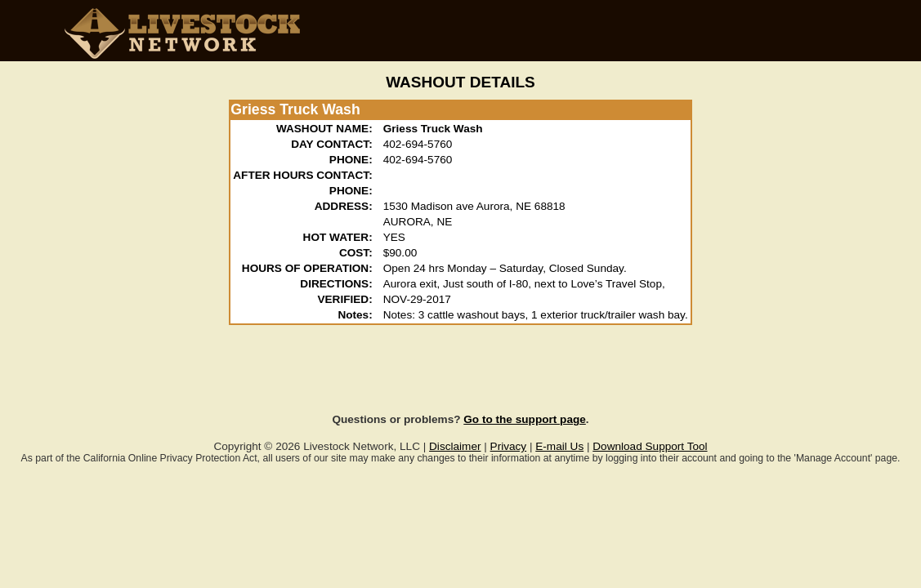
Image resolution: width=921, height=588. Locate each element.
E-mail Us (559, 446)
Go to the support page (525, 419)
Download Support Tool (650, 446)
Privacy (509, 446)
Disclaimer (455, 446)
